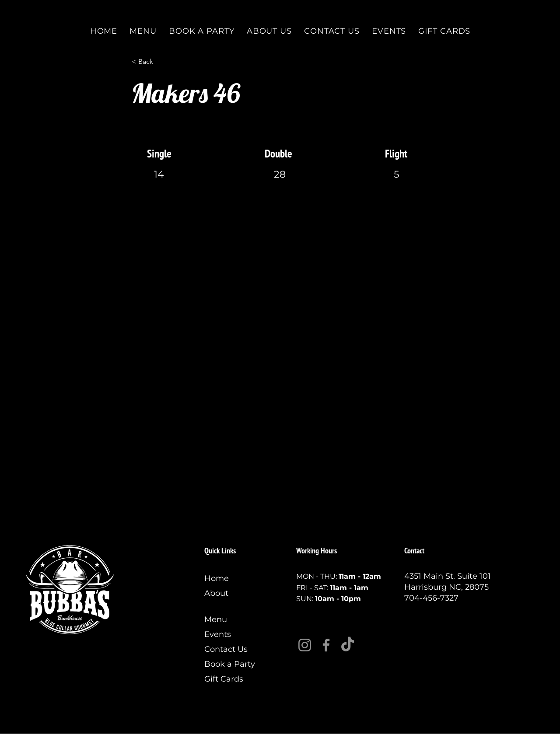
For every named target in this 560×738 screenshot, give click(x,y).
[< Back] (161, 62)
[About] (234, 593)
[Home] (234, 578)
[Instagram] (305, 645)
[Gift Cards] (234, 679)
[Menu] (234, 619)
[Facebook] (326, 645)
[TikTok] (348, 645)
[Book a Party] (234, 664)
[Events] (234, 634)
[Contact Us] (234, 649)
